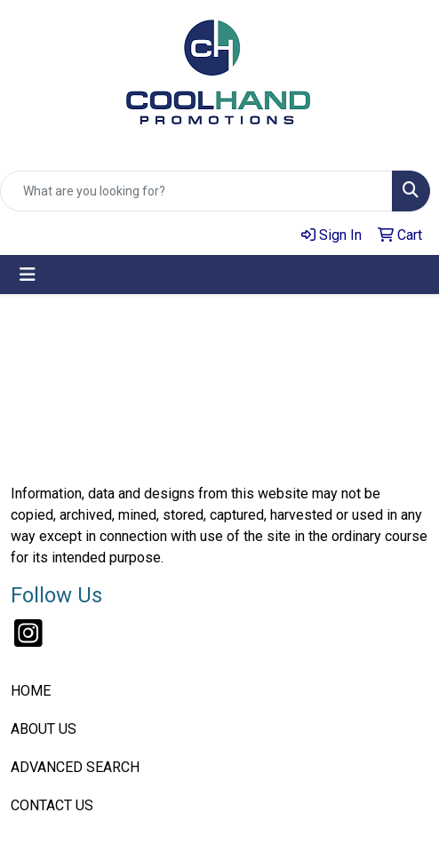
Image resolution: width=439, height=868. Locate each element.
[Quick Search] (196, 191)
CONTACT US (52, 805)
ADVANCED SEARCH (75, 767)
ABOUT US (44, 729)
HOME (31, 691)
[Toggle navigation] (28, 275)
